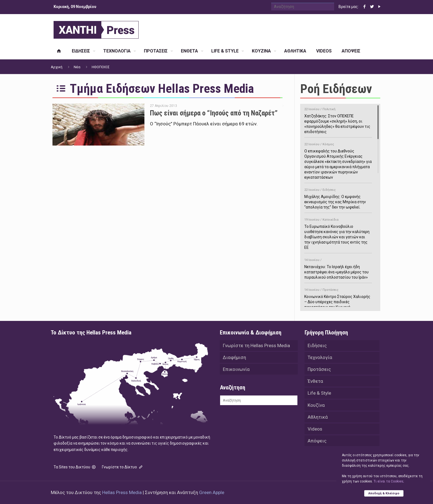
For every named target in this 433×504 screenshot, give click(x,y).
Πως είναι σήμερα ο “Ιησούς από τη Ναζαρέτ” (214, 113)
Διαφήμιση (234, 358)
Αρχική (57, 67)
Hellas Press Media (122, 492)
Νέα (77, 67)
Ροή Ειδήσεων (336, 89)
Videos (315, 431)
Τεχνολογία (320, 358)
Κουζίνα (316, 406)
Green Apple (212, 492)
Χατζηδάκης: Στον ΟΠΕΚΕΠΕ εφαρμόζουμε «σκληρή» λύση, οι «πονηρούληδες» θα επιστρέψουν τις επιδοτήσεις (338, 120)
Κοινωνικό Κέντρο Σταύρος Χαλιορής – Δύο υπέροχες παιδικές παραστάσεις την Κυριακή (338, 298)
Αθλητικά (318, 418)
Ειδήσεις (317, 345)
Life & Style (319, 394)
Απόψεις (317, 443)
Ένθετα (315, 382)
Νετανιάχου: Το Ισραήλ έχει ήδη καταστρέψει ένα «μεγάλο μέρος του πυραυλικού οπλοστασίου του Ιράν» (338, 268)
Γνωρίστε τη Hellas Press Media (256, 345)
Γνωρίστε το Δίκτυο (123, 467)
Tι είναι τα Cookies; (389, 481)
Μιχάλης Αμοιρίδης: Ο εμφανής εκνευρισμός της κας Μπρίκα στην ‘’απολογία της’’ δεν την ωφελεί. (338, 198)
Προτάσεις (319, 370)
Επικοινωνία (236, 370)
